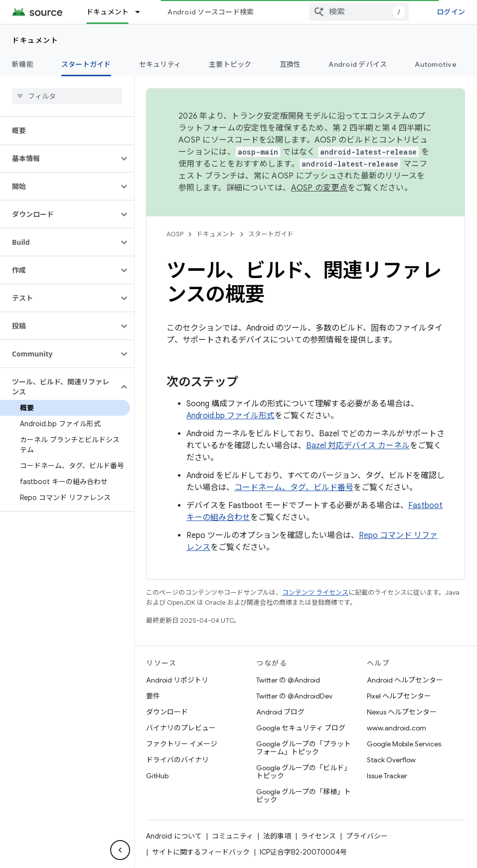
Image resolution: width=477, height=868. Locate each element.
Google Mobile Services (404, 744)
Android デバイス (358, 64)
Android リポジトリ (177, 680)
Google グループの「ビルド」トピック (304, 772)
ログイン (451, 12)
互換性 (290, 64)
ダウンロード (167, 712)
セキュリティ (160, 64)
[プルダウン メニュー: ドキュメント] (142, 12)
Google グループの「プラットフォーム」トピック (304, 748)
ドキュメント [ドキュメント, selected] (108, 12)
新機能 (23, 64)
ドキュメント (35, 40)
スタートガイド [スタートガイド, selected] (86, 64)
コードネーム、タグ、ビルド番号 (294, 488)
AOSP (175, 234)
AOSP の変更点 (319, 188)
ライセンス (318, 836)
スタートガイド (271, 234)
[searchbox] (67, 96)
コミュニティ (233, 836)
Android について (174, 836)
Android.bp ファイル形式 (231, 416)
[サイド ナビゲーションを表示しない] (120, 850)
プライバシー (367, 836)
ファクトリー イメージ (182, 744)
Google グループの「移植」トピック (304, 796)
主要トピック (230, 64)
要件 (153, 696)
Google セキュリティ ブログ (301, 728)
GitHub (157, 776)
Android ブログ (280, 712)
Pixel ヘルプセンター (399, 696)
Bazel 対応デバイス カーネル (358, 446)
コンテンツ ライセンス (315, 593)
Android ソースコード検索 (211, 12)
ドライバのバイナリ (177, 760)
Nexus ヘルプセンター (402, 712)
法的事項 (277, 836)
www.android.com (397, 728)
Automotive (436, 64)
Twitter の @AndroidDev (294, 696)
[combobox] (359, 12)
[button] (59, 159)
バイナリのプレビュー (181, 728)
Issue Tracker (387, 776)
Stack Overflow (391, 760)
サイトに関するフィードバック (201, 852)
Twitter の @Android (288, 680)
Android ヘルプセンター (405, 680)
